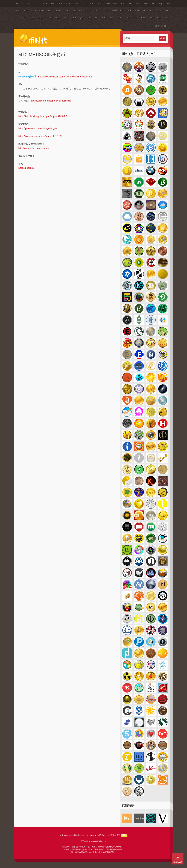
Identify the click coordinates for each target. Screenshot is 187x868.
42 (17, 4)
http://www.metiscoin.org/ (80, 77)
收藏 (164, 26)
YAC (159, 18)
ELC (106, 11)
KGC (25, 18)
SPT (97, 18)
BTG (18, 11)
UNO (135, 18)
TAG (112, 18)
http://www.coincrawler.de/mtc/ (34, 148)
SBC (90, 18)
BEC (123, 4)
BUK (26, 11)
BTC (30, 4)
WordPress (69, 835)
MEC (41, 18)
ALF (61, 4)
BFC (138, 4)
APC (84, 4)
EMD (114, 11)
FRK (137, 11)
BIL (154, 4)
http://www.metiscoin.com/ (51, 77)
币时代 (33, 41)
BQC (161, 4)
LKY (33, 18)
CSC (81, 11)
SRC (104, 18)
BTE (169, 4)
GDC (160, 11)
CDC (49, 11)
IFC (17, 18)
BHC (146, 4)
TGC (120, 18)
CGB (66, 11)
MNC (58, 18)
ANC (77, 4)
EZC (122, 11)
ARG (92, 4)
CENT (57, 11)
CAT (41, 11)
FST (145, 11)
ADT (53, 4)
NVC (66, 18)
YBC (167, 18)
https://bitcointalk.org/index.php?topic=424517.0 (43, 116)
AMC (68, 4)
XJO (151, 18)
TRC (127, 18)
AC (23, 4)
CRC (74, 11)
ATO (108, 4)
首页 (157, 26)
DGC (89, 11)
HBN (168, 11)
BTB (45, 4)
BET (131, 4)
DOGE (98, 11)
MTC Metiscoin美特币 (42, 55)
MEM (49, 18)
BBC (115, 4)
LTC (37, 4)
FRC (130, 11)
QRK (82, 18)
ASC (100, 4)
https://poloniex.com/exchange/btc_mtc (38, 128)
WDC (144, 18)
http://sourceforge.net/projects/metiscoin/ (51, 101)
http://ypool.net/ (26, 168)
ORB (74, 18)
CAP (33, 11)
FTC (152, 11)
